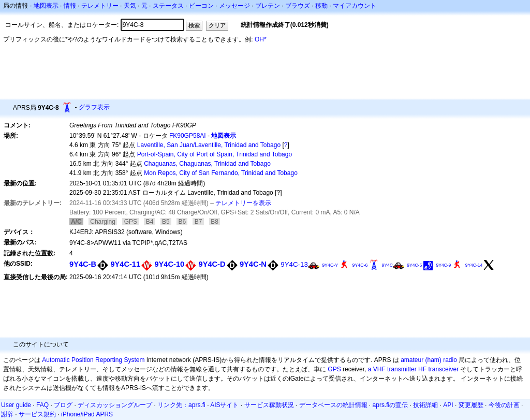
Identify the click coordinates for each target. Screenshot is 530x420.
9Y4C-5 (414, 265)
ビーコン (201, 6)
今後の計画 (504, 405)
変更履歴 (471, 405)
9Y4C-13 (294, 264)
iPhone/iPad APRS (87, 414)
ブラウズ (298, 6)
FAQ (42, 405)
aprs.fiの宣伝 (391, 405)
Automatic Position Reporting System (93, 360)
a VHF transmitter (392, 369)
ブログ (63, 405)
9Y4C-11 (125, 264)
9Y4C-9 (443, 265)
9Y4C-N (253, 264)
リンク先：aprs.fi (181, 405)
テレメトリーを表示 (243, 203)
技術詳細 (425, 405)
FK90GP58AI (188, 136)
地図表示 (46, 6)
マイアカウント (355, 6)
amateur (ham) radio (429, 360)
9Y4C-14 (474, 265)
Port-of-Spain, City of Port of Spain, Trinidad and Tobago (215, 154)
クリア (217, 25)
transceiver (443, 369)
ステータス (168, 6)
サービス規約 (37, 414)
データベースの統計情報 (333, 405)
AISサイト (224, 405)
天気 (130, 6)
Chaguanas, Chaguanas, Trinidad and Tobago (207, 164)
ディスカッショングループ (115, 405)
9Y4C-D (212, 264)
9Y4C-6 (360, 265)
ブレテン (268, 6)
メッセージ (234, 6)
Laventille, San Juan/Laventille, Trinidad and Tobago (209, 145)
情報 (70, 6)
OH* (261, 39)
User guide (16, 405)
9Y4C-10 (169, 264)
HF (422, 369)
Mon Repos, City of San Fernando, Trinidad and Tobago (221, 173)
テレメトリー (100, 6)
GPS (334, 369)
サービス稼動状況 (269, 405)
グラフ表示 (94, 107)
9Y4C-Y (330, 265)
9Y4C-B (83, 264)
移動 (321, 6)
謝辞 (7, 414)
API (448, 405)
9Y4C (387, 265)
